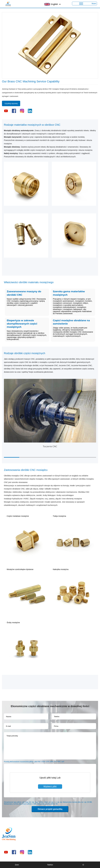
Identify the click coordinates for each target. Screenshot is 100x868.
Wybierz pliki (50, 787)
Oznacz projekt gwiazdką (50, 809)
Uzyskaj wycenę (11, 103)
